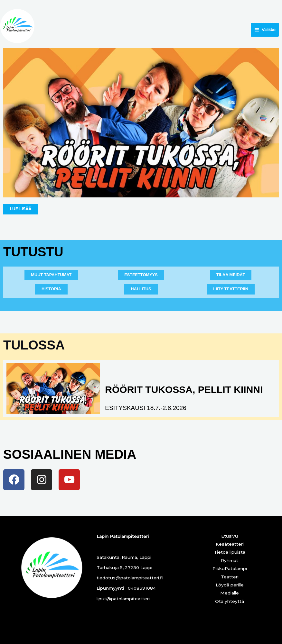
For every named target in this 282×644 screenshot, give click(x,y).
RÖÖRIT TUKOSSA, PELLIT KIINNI (184, 390)
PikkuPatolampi (230, 568)
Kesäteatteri (230, 544)
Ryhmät (230, 560)
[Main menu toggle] (265, 30)
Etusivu (230, 536)
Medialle (230, 593)
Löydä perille (230, 585)
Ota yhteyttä (230, 601)
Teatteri (230, 577)
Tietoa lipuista (230, 552)
